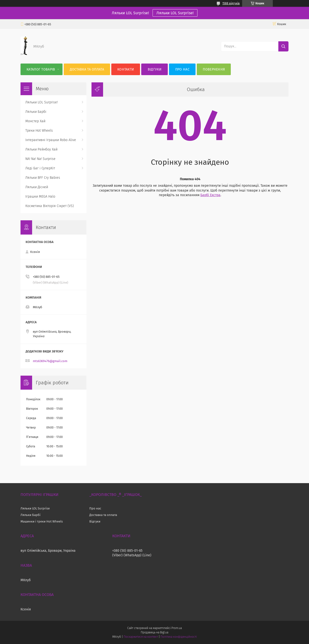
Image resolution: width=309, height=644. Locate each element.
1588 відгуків (231, 3)
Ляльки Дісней (37, 187)
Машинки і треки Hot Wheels (42, 521)
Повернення (214, 69)
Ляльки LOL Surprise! (175, 13)
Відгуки (155, 69)
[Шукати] (283, 46)
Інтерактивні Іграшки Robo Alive (51, 140)
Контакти (126, 69)
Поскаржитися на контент (141, 637)
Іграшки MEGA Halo (40, 197)
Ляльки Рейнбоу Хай (41, 149)
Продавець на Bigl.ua (154, 632)
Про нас (182, 69)
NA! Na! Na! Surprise (40, 159)
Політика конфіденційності (179, 637)
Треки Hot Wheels (39, 131)
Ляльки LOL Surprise (35, 508)
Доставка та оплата (87, 69)
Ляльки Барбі (36, 112)
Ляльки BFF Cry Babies (43, 178)
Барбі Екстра (210, 195)
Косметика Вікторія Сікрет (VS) (50, 206)
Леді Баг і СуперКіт (40, 168)
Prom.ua (177, 628)
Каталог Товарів (41, 69)
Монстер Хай (35, 121)
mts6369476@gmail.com (50, 361)
